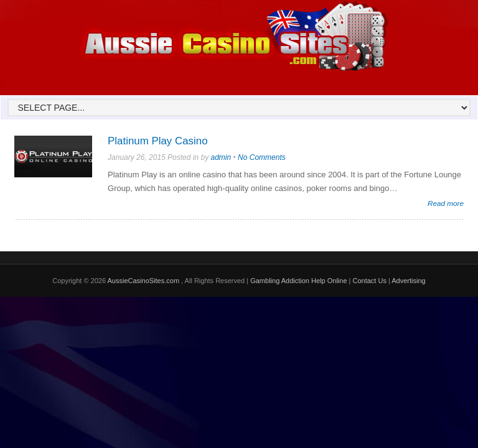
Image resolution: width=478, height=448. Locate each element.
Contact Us (369, 281)
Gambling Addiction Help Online (298, 281)
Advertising (408, 281)
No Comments (262, 157)
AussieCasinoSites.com (145, 281)
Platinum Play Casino (158, 141)
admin (221, 157)
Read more (446, 203)
